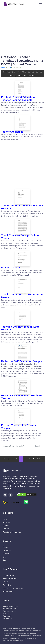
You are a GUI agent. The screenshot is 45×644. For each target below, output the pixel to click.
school (24, 72)
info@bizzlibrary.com (10, 606)
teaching (13, 76)
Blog (5, 557)
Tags (9, 67)
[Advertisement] (22, 31)
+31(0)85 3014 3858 (10, 609)
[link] (5, 495)
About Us (6, 522)
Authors (6, 526)
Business (6, 554)
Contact (6, 529)
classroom (32, 76)
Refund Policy (8, 592)
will (25, 76)
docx (14, 72)
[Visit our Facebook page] (11, 495)
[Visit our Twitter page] (5, 495)
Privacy (6, 582)
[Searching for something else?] (17, 446)
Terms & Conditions (10, 579)
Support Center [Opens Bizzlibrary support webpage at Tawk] (8, 575)
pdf (19, 72)
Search (38, 446)
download (7, 72)
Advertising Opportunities (12, 532)
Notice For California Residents (14, 588)
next (38, 459)
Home (3, 67)
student (39, 72)
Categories (7, 550)
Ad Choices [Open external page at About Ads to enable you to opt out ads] (7, 585)
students (31, 72)
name (20, 76)
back (3, 459)
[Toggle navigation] (40, 4)
